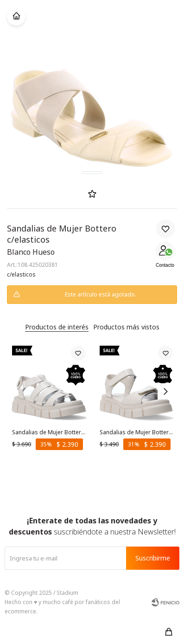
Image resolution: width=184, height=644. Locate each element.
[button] (169, 632)
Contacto (165, 265)
